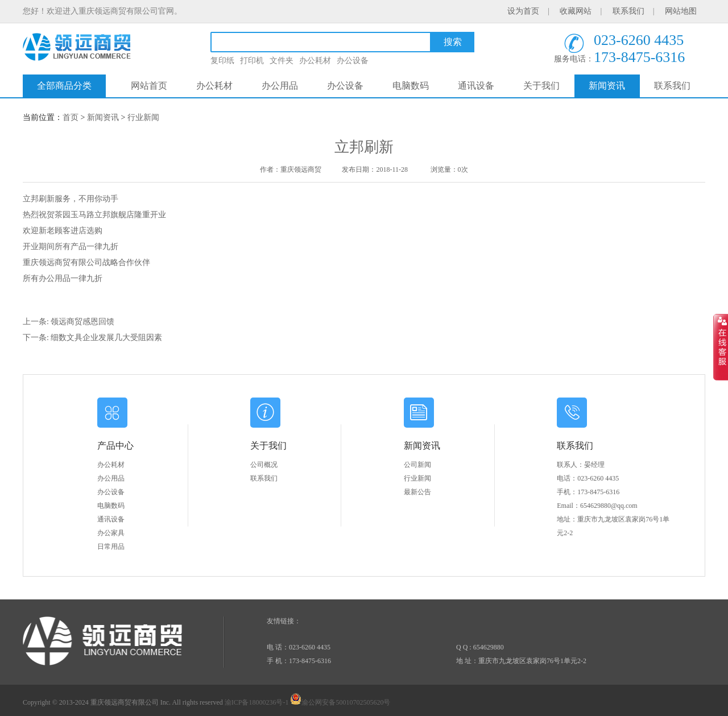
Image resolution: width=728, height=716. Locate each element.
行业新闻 (143, 117)
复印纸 (222, 61)
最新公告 (417, 492)
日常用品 (111, 547)
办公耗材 (315, 61)
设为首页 (523, 11)
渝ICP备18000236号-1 (257, 702)
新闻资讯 (607, 86)
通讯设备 (476, 86)
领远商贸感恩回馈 (82, 322)
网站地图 (681, 11)
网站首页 (149, 86)
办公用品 (280, 86)
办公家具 (111, 533)
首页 (71, 117)
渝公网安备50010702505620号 (340, 702)
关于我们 (541, 86)
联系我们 (628, 11)
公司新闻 (417, 465)
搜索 (453, 42)
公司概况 (264, 465)
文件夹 (282, 61)
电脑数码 (411, 86)
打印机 (252, 61)
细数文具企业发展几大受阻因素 (106, 338)
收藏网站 (576, 11)
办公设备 (353, 61)
